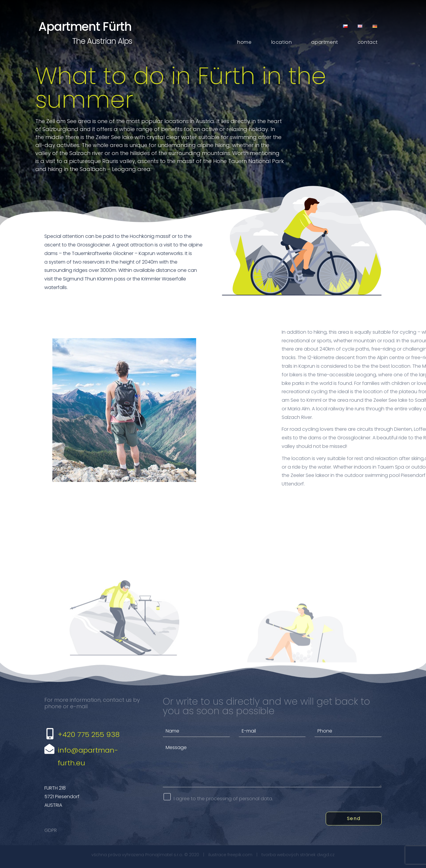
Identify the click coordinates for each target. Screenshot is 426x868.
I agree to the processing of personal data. (223, 799)
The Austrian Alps (102, 41)
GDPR (51, 830)
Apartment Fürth (85, 27)
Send (354, 818)
